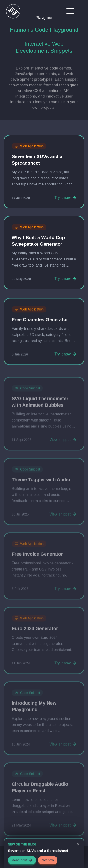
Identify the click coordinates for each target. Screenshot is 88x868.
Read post (22, 861)
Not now (48, 861)
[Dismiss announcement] (78, 845)
